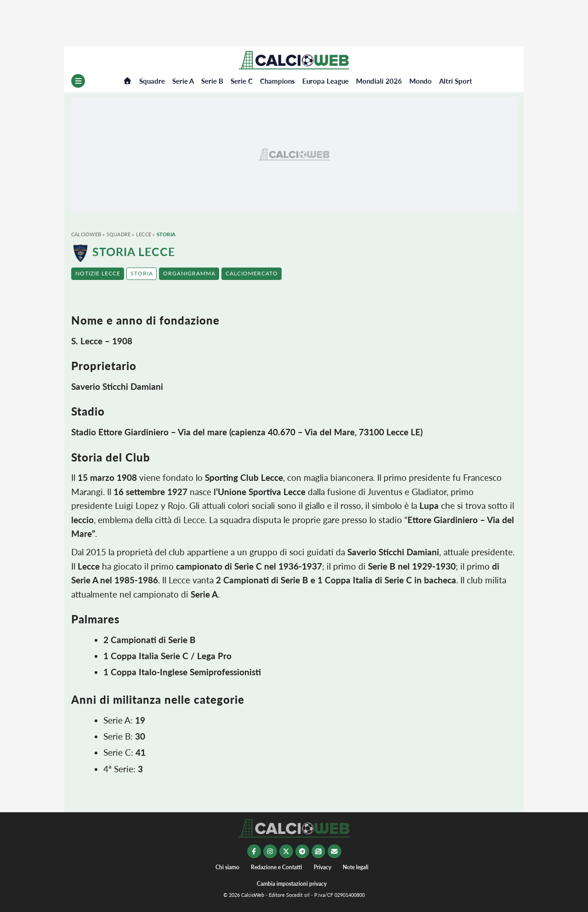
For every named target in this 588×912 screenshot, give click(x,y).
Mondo (421, 81)
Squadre (152, 81)
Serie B (212, 81)
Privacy (322, 867)
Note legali (356, 867)
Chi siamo (227, 867)
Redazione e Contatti (277, 867)
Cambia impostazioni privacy (292, 884)
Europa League (325, 81)
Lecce (144, 234)
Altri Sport (456, 81)
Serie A (183, 81)
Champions (277, 81)
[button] (98, 274)
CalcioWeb (86, 234)
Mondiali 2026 (379, 81)
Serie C (242, 81)
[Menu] (78, 81)
